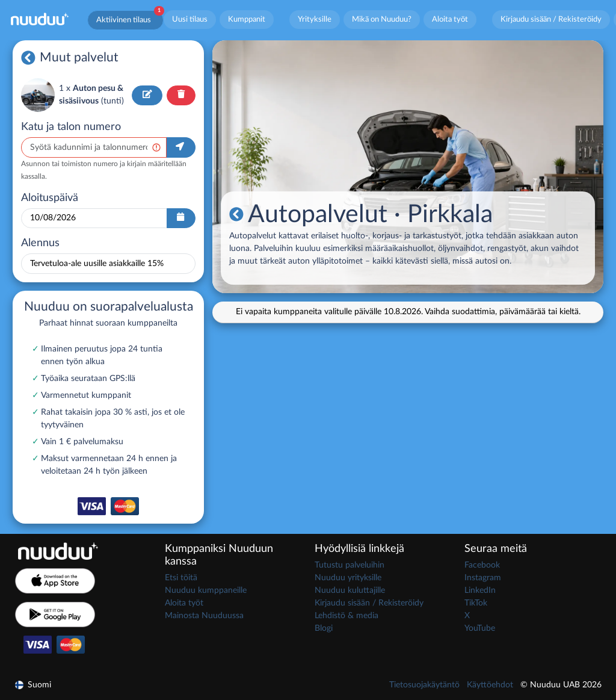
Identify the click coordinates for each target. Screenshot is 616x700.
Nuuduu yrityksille (348, 578)
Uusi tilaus (190, 19)
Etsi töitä (181, 578)
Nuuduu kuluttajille (350, 590)
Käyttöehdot (490, 685)
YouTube (480, 628)
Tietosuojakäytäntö (424, 685)
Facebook (482, 565)
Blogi (324, 628)
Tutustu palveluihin (350, 565)
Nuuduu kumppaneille (206, 590)
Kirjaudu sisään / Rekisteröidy (551, 19)
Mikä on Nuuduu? (382, 19)
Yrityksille (315, 19)
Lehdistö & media (346, 616)
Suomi (33, 685)
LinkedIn (480, 590)
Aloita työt (450, 19)
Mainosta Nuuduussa (204, 616)
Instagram (483, 578)
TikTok (476, 603)
